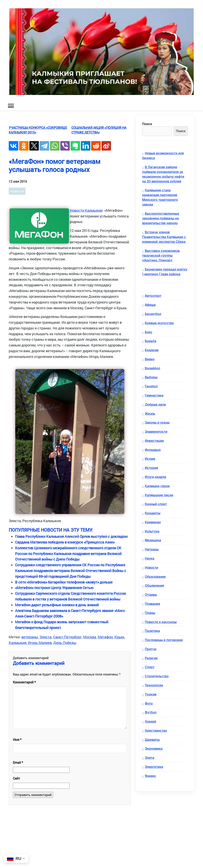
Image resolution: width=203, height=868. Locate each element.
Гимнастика (154, 395)
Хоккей (150, 721)
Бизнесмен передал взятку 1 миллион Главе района (165, 272)
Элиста (45, 637)
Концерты (152, 513)
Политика (152, 631)
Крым (119, 637)
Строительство (157, 676)
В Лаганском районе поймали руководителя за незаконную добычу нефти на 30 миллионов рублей (163, 174)
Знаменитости (156, 432)
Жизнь (150, 414)
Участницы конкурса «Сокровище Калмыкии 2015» (38, 130)
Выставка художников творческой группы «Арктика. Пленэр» (161, 255)
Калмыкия (18, 643)
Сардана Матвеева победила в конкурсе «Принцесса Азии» (65, 542)
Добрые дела (155, 404)
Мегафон (105, 637)
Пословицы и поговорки (164, 640)
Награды (152, 549)
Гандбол (151, 386)
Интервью (153, 450)
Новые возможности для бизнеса (163, 156)
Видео (150, 359)
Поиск (147, 124)
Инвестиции (154, 441)
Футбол (151, 712)
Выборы (151, 377)
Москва (90, 637)
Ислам (150, 459)
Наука (149, 558)
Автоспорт (153, 296)
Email (18, 762)
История (151, 468)
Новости (17, 191)
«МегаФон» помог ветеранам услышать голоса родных (55, 165)
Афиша (150, 305)
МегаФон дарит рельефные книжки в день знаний (57, 605)
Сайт (16, 778)
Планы (150, 613)
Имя (17, 739)
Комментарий (24, 682)
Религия (151, 658)
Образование (155, 577)
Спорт (150, 667)
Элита (149, 758)
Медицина (153, 540)
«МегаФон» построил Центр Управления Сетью (54, 588)
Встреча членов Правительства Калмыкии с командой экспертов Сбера (164, 237)
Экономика (154, 748)
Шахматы (152, 740)
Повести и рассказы (161, 622)
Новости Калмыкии (86, 210)
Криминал (153, 522)
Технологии (154, 685)
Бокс (148, 332)
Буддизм (152, 350)
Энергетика (154, 767)
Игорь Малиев (40, 643)
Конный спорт (156, 504)
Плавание (152, 604)
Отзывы (151, 595)
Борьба (150, 341)
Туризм (151, 694)
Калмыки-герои (157, 486)
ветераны (30, 637)
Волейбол (152, 368)
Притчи (150, 649)
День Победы (65, 643)
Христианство (156, 730)
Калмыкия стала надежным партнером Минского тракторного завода (160, 197)
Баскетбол (153, 314)
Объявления (154, 585)
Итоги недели (155, 477)
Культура (152, 531)
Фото (149, 703)
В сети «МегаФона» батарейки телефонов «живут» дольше (64, 582)
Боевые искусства (159, 323)
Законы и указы (157, 422)
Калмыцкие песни (159, 495)
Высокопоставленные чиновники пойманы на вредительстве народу (161, 218)
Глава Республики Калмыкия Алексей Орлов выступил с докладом (71, 536)
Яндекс (150, 776)
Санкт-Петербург (67, 637)
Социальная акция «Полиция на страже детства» (99, 130)
